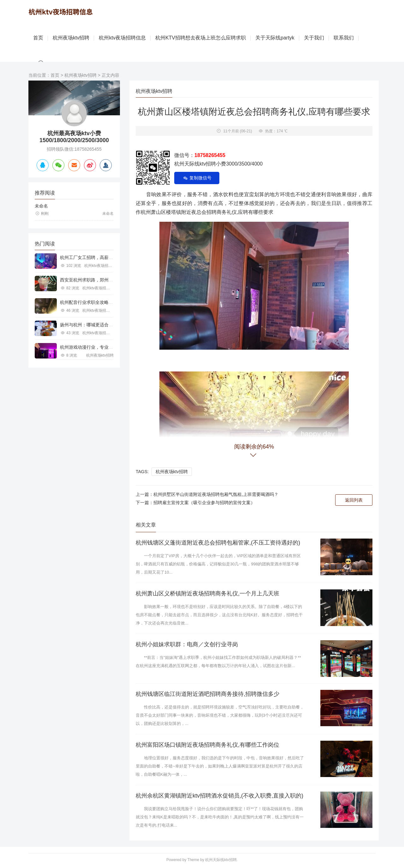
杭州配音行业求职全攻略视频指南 (93, 302)
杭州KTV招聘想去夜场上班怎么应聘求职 (201, 38)
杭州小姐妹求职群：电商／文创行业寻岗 (187, 644)
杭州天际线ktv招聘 (221, 860)
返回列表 (354, 500)
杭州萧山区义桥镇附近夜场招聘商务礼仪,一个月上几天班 (208, 594)
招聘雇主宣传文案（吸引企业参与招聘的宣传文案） (204, 503)
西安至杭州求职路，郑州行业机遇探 (95, 280)
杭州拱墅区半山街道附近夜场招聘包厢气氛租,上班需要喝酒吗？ (216, 494)
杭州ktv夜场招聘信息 (122, 38)
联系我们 (344, 38)
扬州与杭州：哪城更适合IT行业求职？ (97, 325)
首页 (38, 38)
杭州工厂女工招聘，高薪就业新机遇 (95, 257)
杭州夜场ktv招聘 (71, 38)
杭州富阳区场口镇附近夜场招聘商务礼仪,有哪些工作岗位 (208, 745)
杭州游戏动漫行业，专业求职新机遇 (95, 347)
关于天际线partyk (275, 38)
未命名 (41, 206)
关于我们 (314, 38)
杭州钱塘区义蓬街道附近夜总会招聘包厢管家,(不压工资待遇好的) (218, 543)
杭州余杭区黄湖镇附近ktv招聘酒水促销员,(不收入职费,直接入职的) (220, 796)
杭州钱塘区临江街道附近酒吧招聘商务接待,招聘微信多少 (208, 694)
